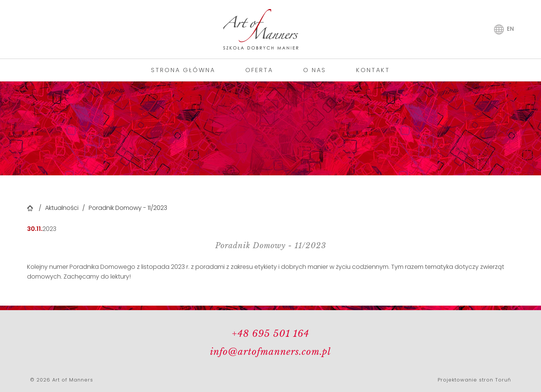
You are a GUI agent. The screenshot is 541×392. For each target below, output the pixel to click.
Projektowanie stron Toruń (474, 380)
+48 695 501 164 (270, 334)
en (510, 29)
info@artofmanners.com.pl (270, 352)
